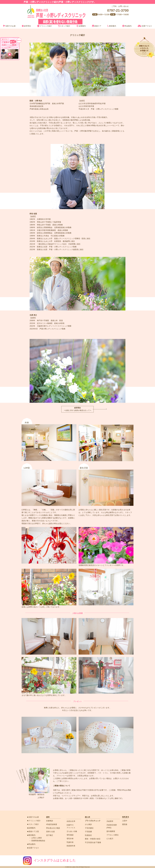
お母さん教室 (37, 838)
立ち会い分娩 (72, 831)
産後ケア (97, 26)
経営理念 (26, 26)
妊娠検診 (50, 821)
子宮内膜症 (89, 828)
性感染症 (88, 835)
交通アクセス (145, 26)
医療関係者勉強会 (38, 841)
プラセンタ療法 (112, 835)
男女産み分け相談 (53, 828)
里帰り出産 (50, 832)
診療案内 (81, 26)
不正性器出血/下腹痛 (93, 842)
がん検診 (88, 824)
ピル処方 (110, 839)
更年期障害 (111, 831)
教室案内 (112, 26)
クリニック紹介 (45, 26)
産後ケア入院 (34, 831)
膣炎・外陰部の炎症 (93, 839)
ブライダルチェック (93, 821)
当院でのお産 (9, 26)
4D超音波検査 (52, 824)
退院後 (125, 824)
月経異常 (110, 821)
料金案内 (127, 26)
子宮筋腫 (88, 832)
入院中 (125, 821)
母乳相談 (70, 835)
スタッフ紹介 (64, 26)
